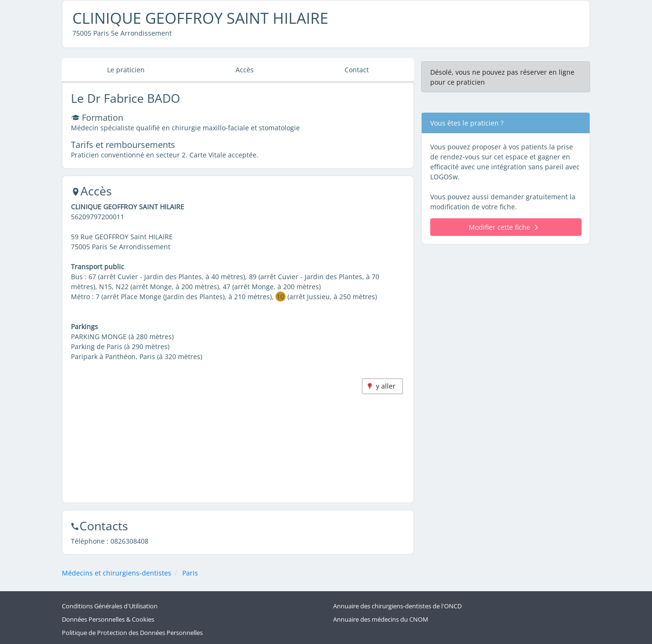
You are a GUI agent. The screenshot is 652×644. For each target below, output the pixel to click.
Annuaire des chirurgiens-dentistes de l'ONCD (397, 606)
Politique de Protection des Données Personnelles (132, 633)
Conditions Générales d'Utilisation (110, 606)
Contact (357, 70)
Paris (190, 573)
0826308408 (129, 541)
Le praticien (126, 70)
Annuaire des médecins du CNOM (381, 620)
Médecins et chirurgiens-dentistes (117, 573)
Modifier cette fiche (503, 227)
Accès (245, 70)
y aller (386, 386)
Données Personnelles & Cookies (108, 620)
